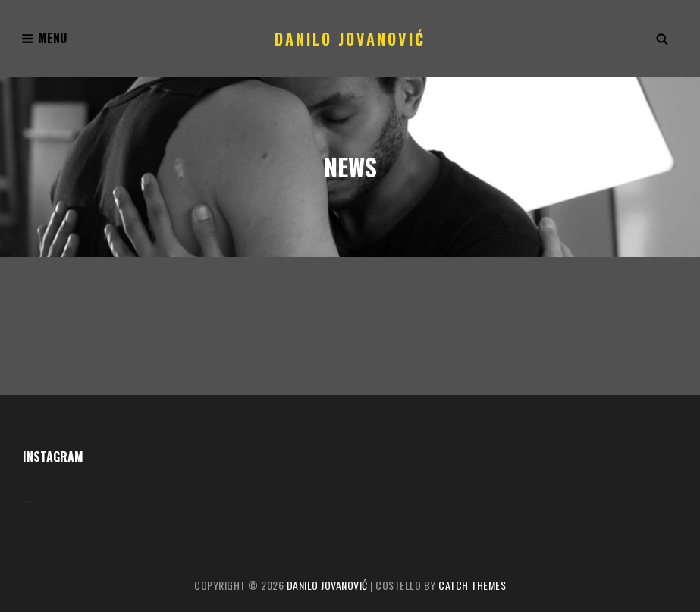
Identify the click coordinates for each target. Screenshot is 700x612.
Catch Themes (472, 585)
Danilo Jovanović (350, 39)
